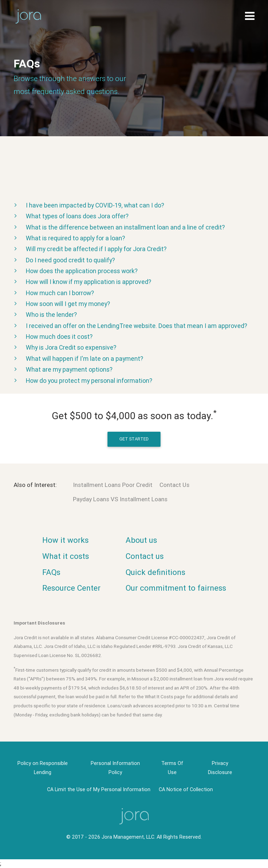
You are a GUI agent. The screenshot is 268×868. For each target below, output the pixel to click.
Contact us (145, 556)
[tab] (134, 205)
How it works (65, 540)
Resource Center (71, 588)
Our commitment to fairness (176, 588)
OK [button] (218, 858)
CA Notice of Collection (186, 789)
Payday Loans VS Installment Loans (120, 499)
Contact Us (174, 485)
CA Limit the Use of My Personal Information (99, 789)
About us (141, 540)
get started (134, 439)
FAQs (51, 572)
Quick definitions (155, 572)
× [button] (231, 857)
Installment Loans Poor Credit (113, 485)
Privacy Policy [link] (167, 858)
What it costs (66, 556)
